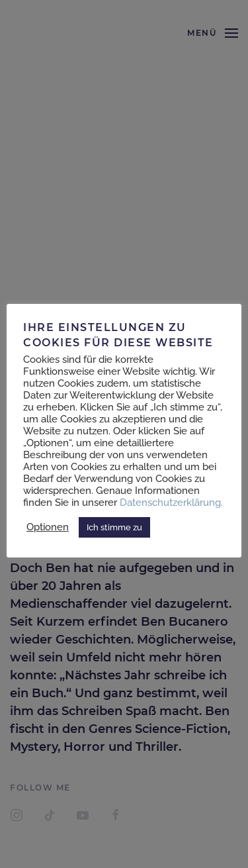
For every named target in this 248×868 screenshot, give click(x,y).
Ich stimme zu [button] (114, 527)
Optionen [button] (48, 527)
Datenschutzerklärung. (171, 502)
